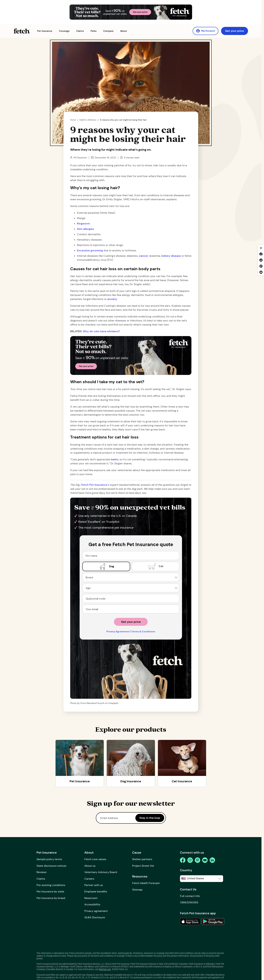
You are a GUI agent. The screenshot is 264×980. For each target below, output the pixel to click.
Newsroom (91, 898)
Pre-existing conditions (51, 885)
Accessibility (92, 904)
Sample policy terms (49, 859)
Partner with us (94, 885)
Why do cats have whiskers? (101, 331)
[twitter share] (261, 260)
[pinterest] (197, 860)
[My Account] (205, 31)
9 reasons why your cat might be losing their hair (123, 120)
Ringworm (83, 224)
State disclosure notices (51, 866)
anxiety (112, 299)
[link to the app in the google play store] (213, 921)
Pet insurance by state (50, 891)
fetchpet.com (105, 969)
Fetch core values (95, 859)
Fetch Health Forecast (146, 883)
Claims (41, 879)
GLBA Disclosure (95, 917)
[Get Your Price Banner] (131, 12)
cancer (143, 256)
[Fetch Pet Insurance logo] (22, 31)
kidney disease (171, 256)
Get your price (235, 31)
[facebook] (183, 860)
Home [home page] (73, 120)
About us (90, 866)
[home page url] (94, 485)
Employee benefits (96, 891)
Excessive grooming (90, 250)
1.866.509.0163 (189, 902)
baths (115, 459)
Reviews (42, 872)
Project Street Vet (143, 866)
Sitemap (137, 890)
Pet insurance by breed (51, 898)
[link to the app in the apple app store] (190, 921)
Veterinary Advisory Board (101, 872)
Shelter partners (142, 859)
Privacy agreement (96, 911)
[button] (45, 31)
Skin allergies (85, 229)
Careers (89, 879)
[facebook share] (261, 254)
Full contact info (190, 896)
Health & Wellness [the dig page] (88, 120)
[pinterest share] (261, 266)
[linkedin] (212, 860)
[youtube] (205, 860)
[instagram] (190, 860)
